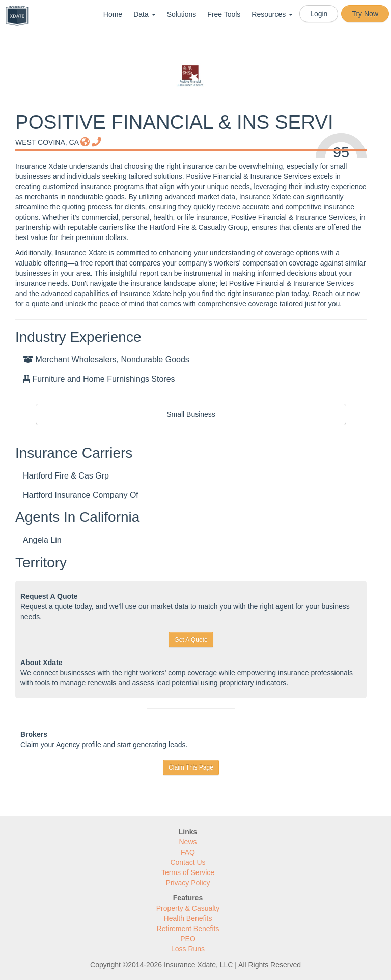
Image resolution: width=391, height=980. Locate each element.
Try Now (365, 14)
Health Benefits (188, 918)
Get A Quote (191, 640)
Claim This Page (191, 767)
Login (319, 14)
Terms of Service (188, 872)
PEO (188, 939)
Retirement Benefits (188, 929)
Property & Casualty (188, 908)
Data (144, 14)
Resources (272, 14)
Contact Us (188, 862)
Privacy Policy (188, 883)
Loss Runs (188, 949)
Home (113, 14)
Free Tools (224, 14)
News (188, 842)
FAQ (188, 852)
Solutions (182, 14)
